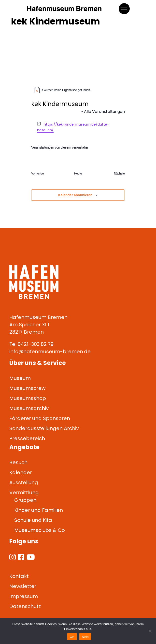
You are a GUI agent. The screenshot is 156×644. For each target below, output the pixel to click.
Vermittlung (24, 492)
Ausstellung (24, 482)
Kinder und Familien (39, 510)
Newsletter (23, 586)
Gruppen (25, 500)
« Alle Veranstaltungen (103, 111)
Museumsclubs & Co (40, 530)
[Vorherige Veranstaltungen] (37, 174)
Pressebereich (27, 438)
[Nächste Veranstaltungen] (119, 174)
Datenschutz (25, 606)
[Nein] (150, 631)
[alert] (78, 90)
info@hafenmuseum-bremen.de (50, 351)
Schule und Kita (33, 520)
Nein (85, 637)
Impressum (24, 596)
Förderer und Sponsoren (40, 418)
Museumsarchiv (29, 408)
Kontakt (19, 576)
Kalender (21, 472)
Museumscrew (27, 388)
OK (72, 637)
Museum (20, 378)
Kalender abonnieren (75, 195)
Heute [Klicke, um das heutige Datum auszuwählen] (78, 174)
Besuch (18, 462)
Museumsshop (28, 398)
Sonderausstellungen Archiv (44, 428)
